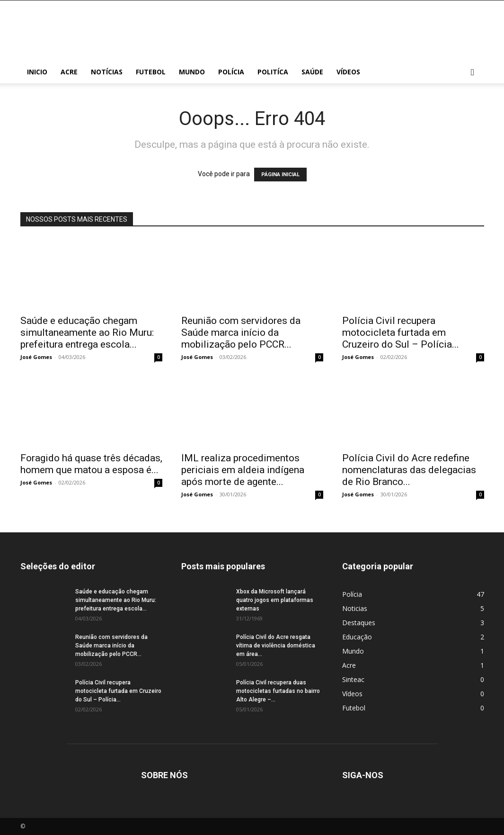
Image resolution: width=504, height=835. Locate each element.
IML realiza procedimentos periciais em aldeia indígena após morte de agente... (243, 470)
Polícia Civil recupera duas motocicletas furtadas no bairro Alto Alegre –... (278, 691)
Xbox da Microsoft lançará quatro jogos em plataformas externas (275, 600)
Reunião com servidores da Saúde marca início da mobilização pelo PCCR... (241, 332)
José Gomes (36, 357)
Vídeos (348, 72)
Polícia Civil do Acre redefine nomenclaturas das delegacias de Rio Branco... (409, 470)
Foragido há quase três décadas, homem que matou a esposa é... (91, 464)
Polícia (231, 72)
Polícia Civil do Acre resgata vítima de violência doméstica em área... (276, 646)
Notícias (107, 72)
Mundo (192, 72)
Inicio (37, 72)
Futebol (151, 72)
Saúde (312, 72)
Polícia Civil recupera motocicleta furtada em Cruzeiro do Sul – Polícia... (401, 332)
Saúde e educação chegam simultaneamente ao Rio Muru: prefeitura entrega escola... (87, 332)
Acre (69, 72)
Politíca (273, 72)
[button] (473, 73)
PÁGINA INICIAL (280, 175)
